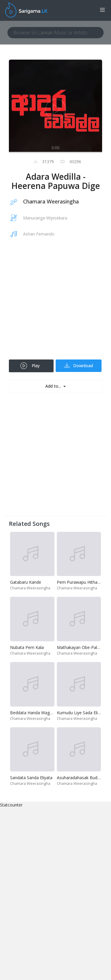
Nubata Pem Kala (27, 647)
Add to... (54, 386)
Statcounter (11, 805)
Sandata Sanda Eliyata (31, 778)
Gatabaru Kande (26, 582)
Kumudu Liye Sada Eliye (79, 713)
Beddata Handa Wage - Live (37, 713)
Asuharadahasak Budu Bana (84, 778)
